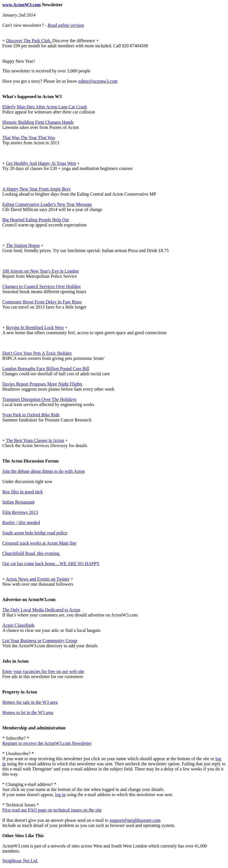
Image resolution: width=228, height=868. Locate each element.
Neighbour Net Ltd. (20, 861)
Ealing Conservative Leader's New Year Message (47, 204)
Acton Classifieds (18, 625)
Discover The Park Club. (29, 41)
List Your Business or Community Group (40, 641)
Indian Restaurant (18, 502)
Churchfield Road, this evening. (31, 553)
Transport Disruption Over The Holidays (39, 399)
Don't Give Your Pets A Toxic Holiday (37, 353)
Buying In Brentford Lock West (35, 327)
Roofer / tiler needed (21, 523)
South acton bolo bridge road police (35, 533)
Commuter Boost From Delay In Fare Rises (42, 302)
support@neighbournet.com (135, 820)
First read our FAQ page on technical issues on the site (52, 810)
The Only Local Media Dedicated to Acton (41, 610)
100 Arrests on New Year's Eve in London (41, 271)
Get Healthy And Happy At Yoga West (41, 163)
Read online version (66, 25)
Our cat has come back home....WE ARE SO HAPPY (51, 564)
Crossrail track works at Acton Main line (39, 543)
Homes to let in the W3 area (28, 712)
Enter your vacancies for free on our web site (43, 671)
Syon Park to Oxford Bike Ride (31, 415)
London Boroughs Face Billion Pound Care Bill (46, 369)
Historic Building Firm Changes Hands (38, 122)
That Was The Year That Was (29, 138)
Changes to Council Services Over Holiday (42, 286)
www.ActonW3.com (21, 5)
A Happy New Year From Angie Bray (36, 189)
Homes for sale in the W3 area (30, 702)
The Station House (23, 245)
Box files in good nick (22, 492)
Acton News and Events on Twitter (38, 579)
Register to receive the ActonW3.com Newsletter (47, 743)
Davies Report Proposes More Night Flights (42, 384)
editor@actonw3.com (98, 81)
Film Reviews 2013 (20, 512)
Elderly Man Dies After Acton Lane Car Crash (45, 107)
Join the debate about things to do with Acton (44, 471)
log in (60, 795)
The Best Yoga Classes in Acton (35, 440)
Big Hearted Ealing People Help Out (36, 220)
